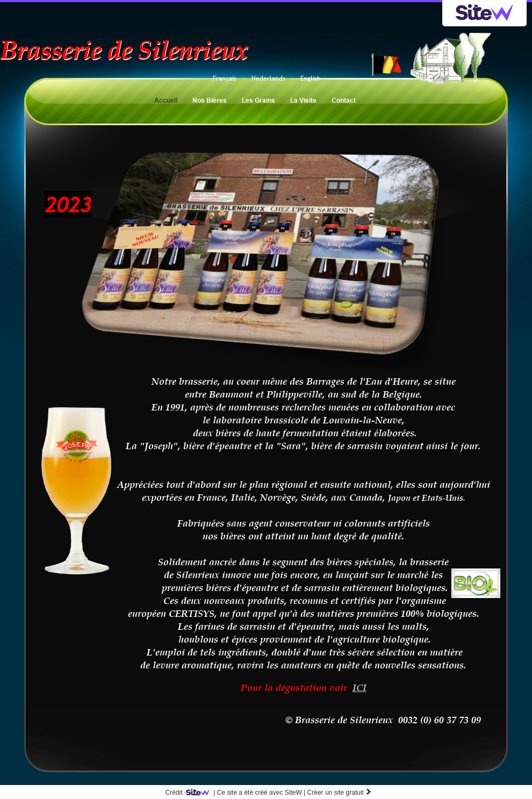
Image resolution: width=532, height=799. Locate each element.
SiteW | (247, 793)
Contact (344, 100)
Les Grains (258, 100)
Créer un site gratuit (340, 793)
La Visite (303, 100)
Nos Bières (210, 100)
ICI (360, 688)
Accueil (166, 100)
